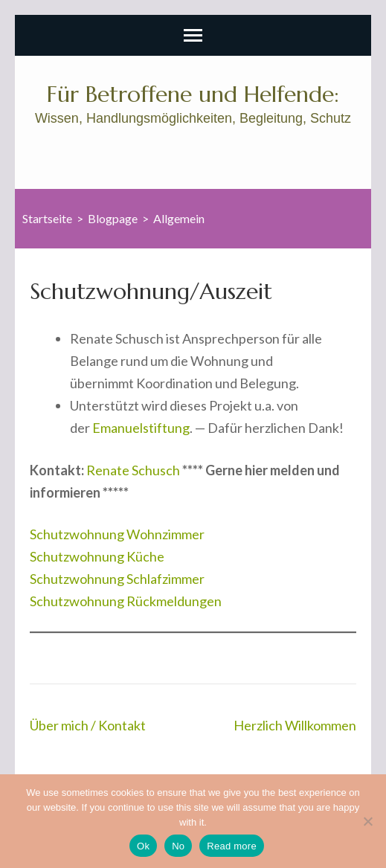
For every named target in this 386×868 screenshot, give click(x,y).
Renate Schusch (133, 470)
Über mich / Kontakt (88, 725)
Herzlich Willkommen (295, 725)
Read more (232, 846)
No (178, 846)
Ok (143, 846)
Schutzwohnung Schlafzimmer (117, 579)
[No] (367, 821)
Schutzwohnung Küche (97, 556)
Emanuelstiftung (141, 428)
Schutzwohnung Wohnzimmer (117, 534)
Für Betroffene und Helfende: (193, 94)
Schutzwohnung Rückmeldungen (126, 601)
